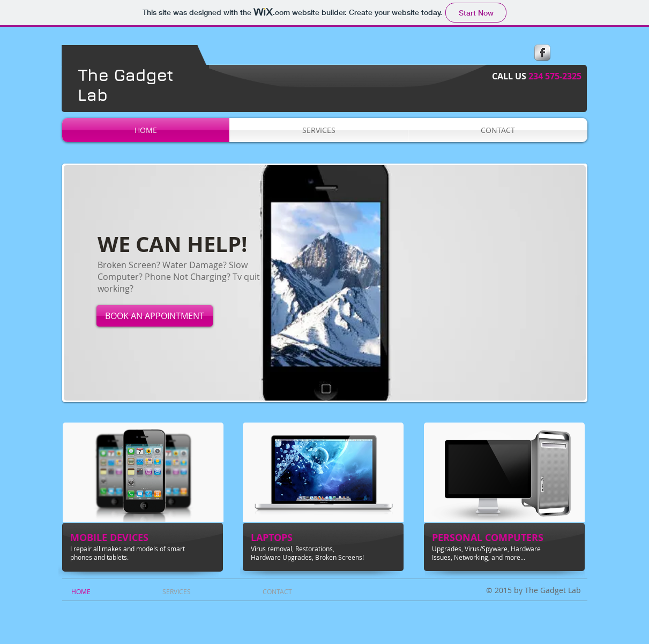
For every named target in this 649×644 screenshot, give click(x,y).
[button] (325, 283)
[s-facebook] (542, 53)
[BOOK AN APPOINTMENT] (155, 316)
